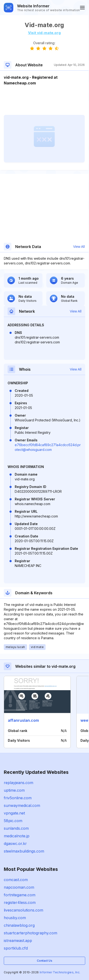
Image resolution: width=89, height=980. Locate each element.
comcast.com (16, 880)
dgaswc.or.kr (15, 843)
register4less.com (20, 902)
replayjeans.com (19, 783)
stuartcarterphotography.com (30, 933)
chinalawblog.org (19, 925)
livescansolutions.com (23, 910)
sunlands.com (16, 828)
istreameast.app (18, 941)
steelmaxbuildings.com (24, 851)
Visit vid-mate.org (44, 33)
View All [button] (79, 247)
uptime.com (14, 790)
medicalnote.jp (17, 836)
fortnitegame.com (20, 895)
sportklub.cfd (16, 948)
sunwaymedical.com (22, 805)
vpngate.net (14, 813)
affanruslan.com (23, 720)
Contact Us (44, 961)
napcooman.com (19, 887)
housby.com (15, 918)
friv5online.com (18, 798)
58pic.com (13, 821)
